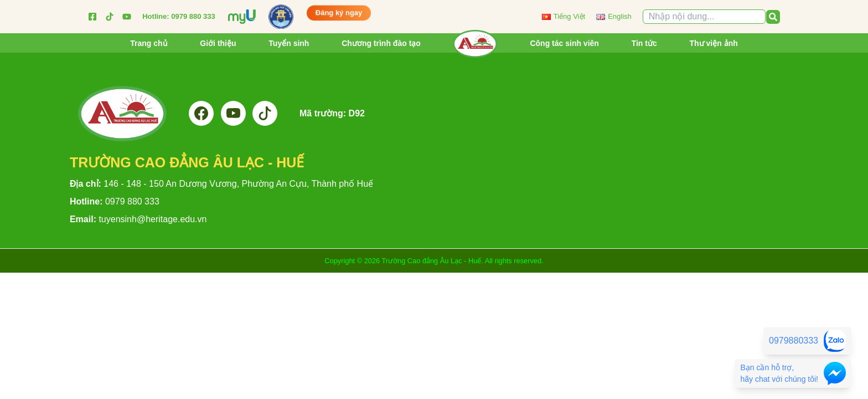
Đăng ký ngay (339, 12)
